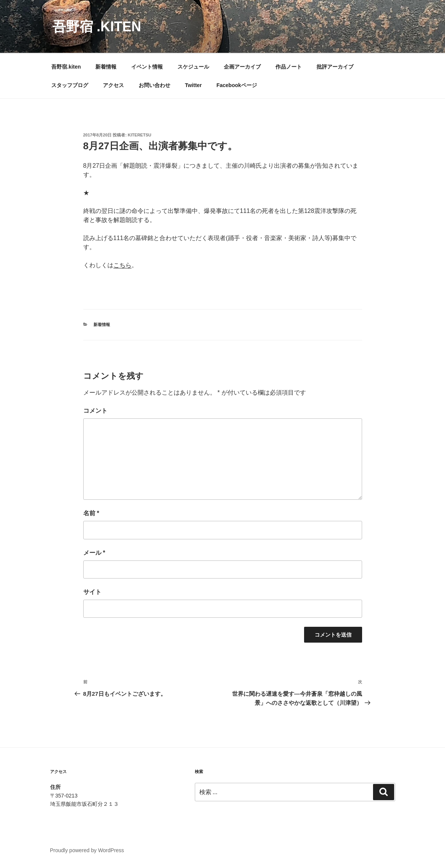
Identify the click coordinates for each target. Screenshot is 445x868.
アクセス (113, 85)
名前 (91, 513)
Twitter (193, 85)
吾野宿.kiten (66, 67)
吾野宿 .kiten (97, 27)
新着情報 (106, 67)
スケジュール (193, 67)
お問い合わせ (154, 85)
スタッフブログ (70, 85)
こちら (122, 265)
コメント (95, 411)
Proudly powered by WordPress (87, 850)
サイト (92, 592)
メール (94, 553)
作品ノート (289, 67)
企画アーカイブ (242, 67)
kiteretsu (139, 135)
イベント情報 (147, 67)
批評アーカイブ (335, 67)
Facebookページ (236, 85)
